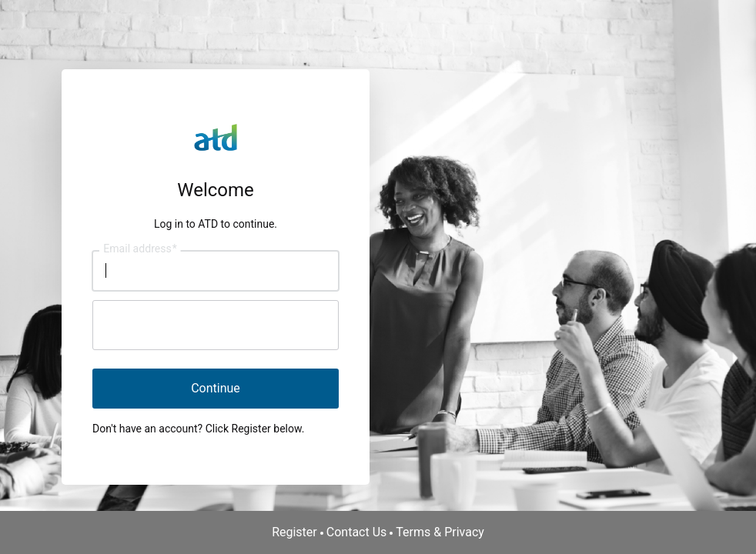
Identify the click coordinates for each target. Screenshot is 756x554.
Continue (216, 388)
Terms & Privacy (440, 532)
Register (294, 532)
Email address (140, 249)
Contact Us (357, 532)
